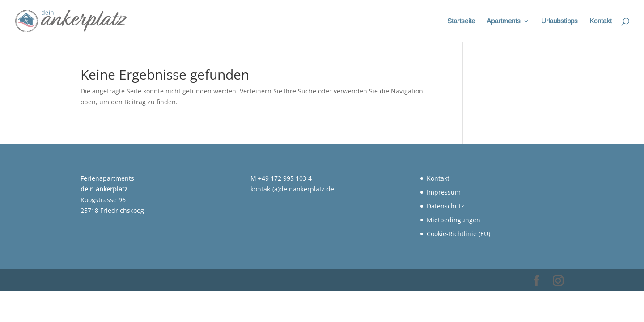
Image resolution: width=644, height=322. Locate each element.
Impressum (444, 192)
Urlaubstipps (559, 21)
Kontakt (601, 21)
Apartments (504, 21)
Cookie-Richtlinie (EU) (458, 234)
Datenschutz (445, 206)
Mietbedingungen (453, 220)
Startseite (461, 21)
